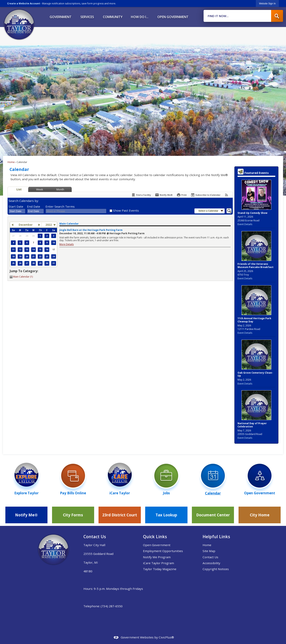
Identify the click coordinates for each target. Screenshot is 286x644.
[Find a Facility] (141, 195)
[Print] (182, 195)
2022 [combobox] (49, 225)
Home (11, 162)
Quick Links (155, 537)
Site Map (209, 551)
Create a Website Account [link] (24, 3)
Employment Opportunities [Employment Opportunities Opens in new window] (163, 551)
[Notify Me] (164, 195)
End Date (34, 206)
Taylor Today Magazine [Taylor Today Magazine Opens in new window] (160, 569)
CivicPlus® (166, 637)
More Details (67, 244)
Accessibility (211, 563)
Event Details (245, 224)
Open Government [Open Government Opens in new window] (157, 545)
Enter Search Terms (60, 206)
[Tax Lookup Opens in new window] (166, 515)
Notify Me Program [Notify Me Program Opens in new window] (157, 557)
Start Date (16, 206)
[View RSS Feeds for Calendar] (227, 195)
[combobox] (17, 211)
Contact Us (210, 557)
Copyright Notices (216, 569)
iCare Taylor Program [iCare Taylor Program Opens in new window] (158, 563)
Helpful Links (216, 537)
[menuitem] (61, 15)
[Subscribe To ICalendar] (206, 195)
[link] (267, 3)
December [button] (26, 225)
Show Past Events (126, 210)
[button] (277, 16)
